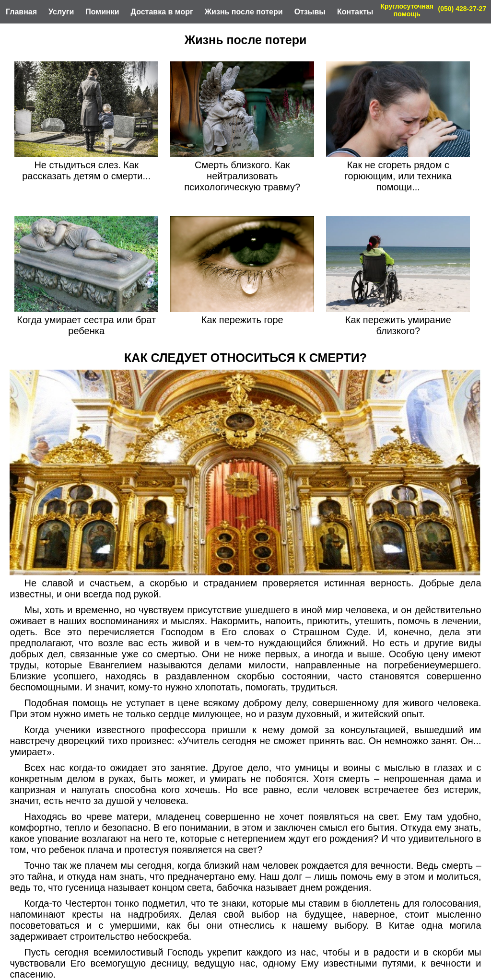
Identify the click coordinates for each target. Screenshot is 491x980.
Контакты (355, 12)
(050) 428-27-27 (462, 9)
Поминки (102, 12)
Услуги (61, 12)
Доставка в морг (162, 12)
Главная (21, 12)
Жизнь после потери (244, 12)
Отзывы (310, 12)
